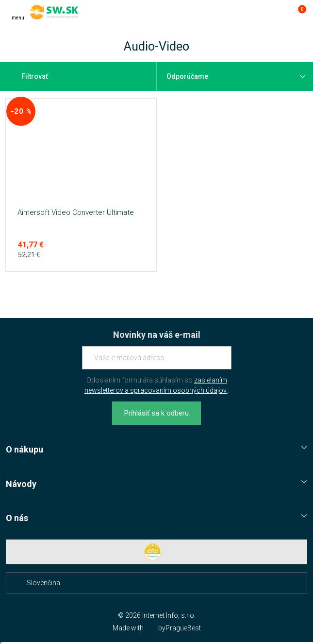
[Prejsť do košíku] (297, 12)
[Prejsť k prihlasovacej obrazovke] (278, 12)
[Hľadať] (259, 12)
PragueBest (183, 628)
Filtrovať (29, 76)
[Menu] (18, 12)
